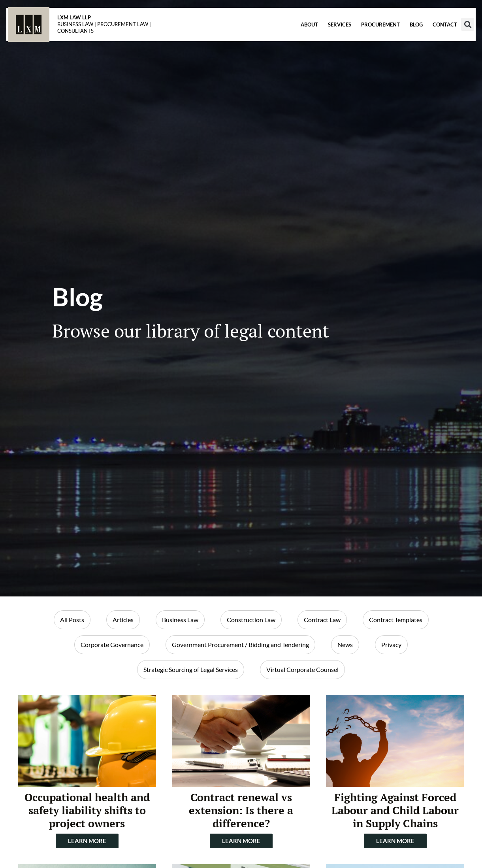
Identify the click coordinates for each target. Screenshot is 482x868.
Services (324, 36)
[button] (452, 36)
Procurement (365, 36)
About (294, 36)
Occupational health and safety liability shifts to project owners (87, 810)
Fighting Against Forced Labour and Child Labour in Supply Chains (395, 810)
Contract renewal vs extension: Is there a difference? (241, 810)
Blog (400, 36)
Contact (429, 36)
